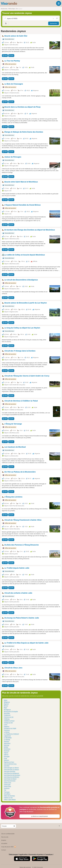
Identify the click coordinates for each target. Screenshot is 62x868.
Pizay (5, 758)
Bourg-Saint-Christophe (11, 711)
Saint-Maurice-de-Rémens (12, 777)
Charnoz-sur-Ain (9, 717)
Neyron (6, 753)
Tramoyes (7, 792)
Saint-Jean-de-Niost (10, 771)
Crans (6, 725)
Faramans (7, 730)
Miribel (6, 747)
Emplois (4, 840)
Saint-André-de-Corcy (10, 764)
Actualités (4, 843)
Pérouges (7, 756)
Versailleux (7, 794)
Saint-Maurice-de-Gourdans (12, 775)
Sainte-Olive (7, 786)
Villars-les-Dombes (9, 796)
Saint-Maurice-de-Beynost (12, 773)
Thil (5, 790)
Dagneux (7, 726)
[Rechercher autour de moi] (57, 18)
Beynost (6, 704)
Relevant (7, 760)
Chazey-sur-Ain (8, 723)
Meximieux (7, 743)
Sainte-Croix (7, 783)
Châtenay (7, 719)
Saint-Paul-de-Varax (10, 781)
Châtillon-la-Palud (9, 721)
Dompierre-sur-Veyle (10, 728)
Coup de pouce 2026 (9, 847)
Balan (6, 700)
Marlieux (7, 741)
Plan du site (5, 837)
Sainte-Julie (7, 785)
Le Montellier (8, 738)
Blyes (5, 708)
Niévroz (6, 755)
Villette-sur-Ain (8, 798)
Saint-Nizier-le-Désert (10, 779)
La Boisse (7, 732)
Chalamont (7, 715)
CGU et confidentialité (8, 834)
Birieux (6, 706)
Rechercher (54, 23)
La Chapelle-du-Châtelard (11, 734)
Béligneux (7, 702)
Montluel (7, 751)
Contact (4, 850)
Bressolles (7, 713)
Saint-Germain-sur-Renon (11, 770)
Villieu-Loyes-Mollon (10, 800)
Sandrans (7, 788)
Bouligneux (7, 710)
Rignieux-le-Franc (9, 762)
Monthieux (7, 749)
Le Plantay (7, 740)
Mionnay (7, 745)
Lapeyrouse (7, 736)
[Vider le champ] (53, 18)
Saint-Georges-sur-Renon (11, 768)
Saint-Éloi (7, 766)
